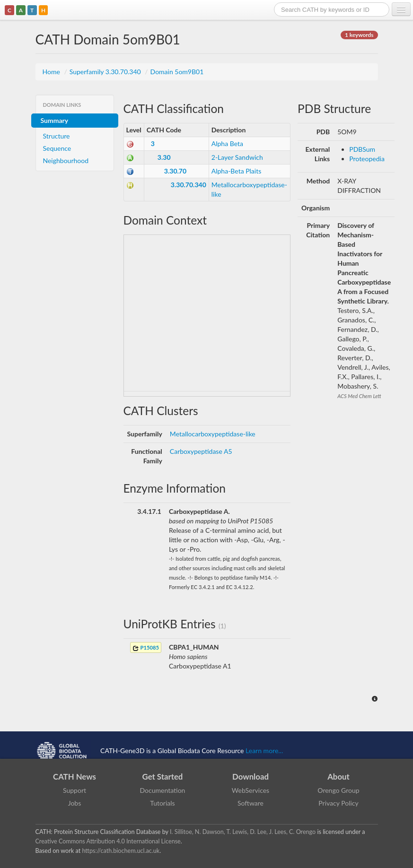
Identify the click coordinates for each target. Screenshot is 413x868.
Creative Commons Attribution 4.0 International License (108, 841)
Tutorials (162, 803)
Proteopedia (367, 159)
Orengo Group (338, 790)
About (338, 777)
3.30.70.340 (189, 185)
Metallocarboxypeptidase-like (213, 434)
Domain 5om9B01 (177, 72)
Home (52, 72)
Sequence (57, 148)
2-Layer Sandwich (237, 157)
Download (250, 777)
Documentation (163, 790)
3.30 (164, 157)
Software (250, 803)
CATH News (75, 777)
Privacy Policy (338, 803)
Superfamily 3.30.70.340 (106, 72)
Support (75, 790)
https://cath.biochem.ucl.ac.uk (121, 851)
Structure (57, 136)
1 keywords (359, 35)
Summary (55, 120)
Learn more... (264, 750)
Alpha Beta (227, 143)
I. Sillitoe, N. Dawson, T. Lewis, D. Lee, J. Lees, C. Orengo (243, 832)
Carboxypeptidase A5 (201, 451)
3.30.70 (175, 171)
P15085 (146, 648)
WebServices (250, 790)
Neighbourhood (66, 161)
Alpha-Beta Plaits (237, 171)
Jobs (75, 803)
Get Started (163, 777)
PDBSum (362, 149)
